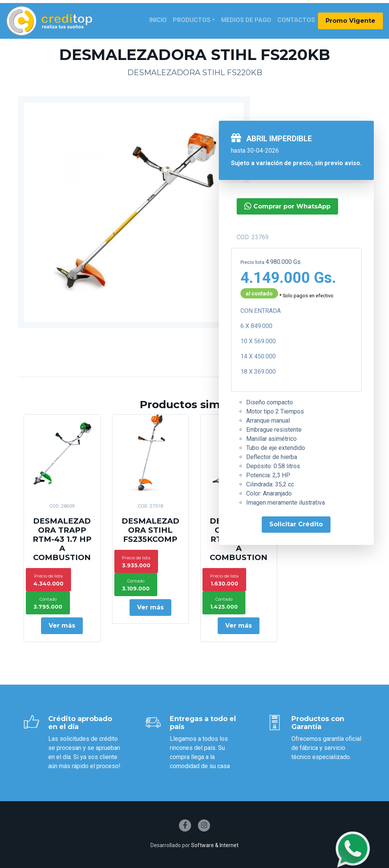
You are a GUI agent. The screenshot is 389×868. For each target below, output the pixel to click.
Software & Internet (215, 845)
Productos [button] (192, 20)
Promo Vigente (350, 21)
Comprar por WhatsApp (287, 206)
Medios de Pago (246, 20)
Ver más (62, 626)
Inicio (158, 20)
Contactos (296, 20)
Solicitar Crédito (296, 524)
